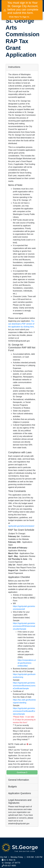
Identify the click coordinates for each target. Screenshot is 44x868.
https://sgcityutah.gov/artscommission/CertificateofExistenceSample (24, 711)
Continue (22, 772)
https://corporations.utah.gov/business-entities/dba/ (27, 663)
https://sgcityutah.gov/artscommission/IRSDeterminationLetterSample (24, 626)
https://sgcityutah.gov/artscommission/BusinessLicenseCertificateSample (24, 686)
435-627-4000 (9, 866)
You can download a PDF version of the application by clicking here (21, 324)
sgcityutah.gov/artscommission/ (21, 526)
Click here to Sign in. (19, 17)
